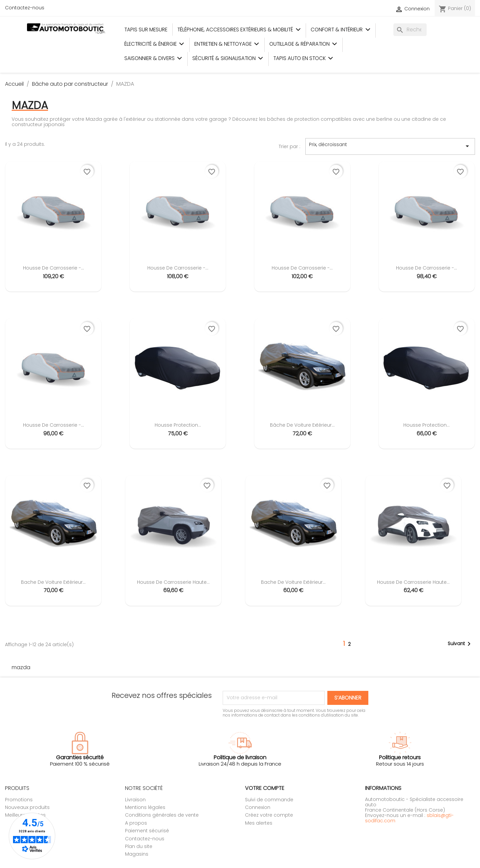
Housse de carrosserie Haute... (173, 582)
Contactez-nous (25, 8)
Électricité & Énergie (154, 44)
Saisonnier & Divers (153, 58)
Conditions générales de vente (162, 815)
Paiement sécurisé (147, 831)
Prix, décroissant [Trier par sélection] (390, 146)
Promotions (19, 800)
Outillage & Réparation (303, 44)
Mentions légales (145, 807)
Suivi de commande (269, 800)
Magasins (137, 854)
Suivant (460, 644)
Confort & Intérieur (340, 30)
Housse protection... (178, 425)
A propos (136, 823)
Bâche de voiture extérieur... (302, 425)
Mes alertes (259, 823)
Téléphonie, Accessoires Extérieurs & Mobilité (239, 30)
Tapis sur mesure (146, 30)
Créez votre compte (269, 815)
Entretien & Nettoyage (227, 44)
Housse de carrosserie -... (53, 268)
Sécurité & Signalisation (228, 58)
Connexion (258, 807)
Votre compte (265, 788)
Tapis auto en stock (303, 58)
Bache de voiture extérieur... (53, 582)
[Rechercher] (410, 30)
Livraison (135, 800)
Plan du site (139, 846)
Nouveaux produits (27, 807)
